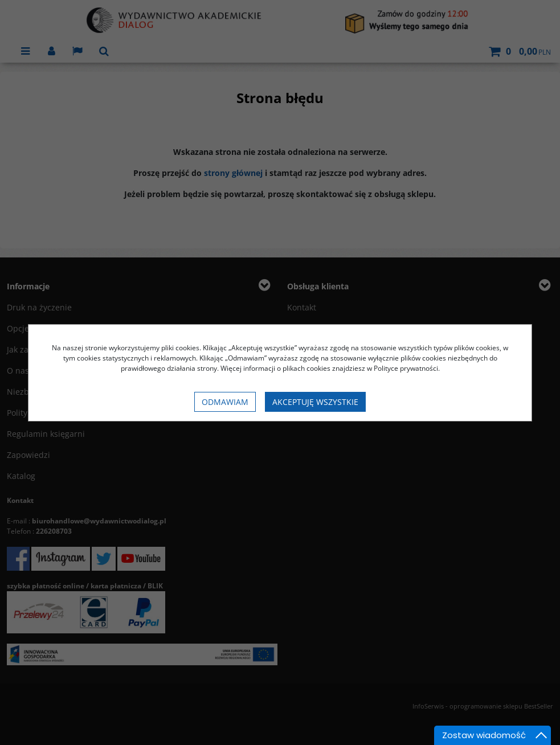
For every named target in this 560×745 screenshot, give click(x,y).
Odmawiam (225, 402)
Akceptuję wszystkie (315, 402)
